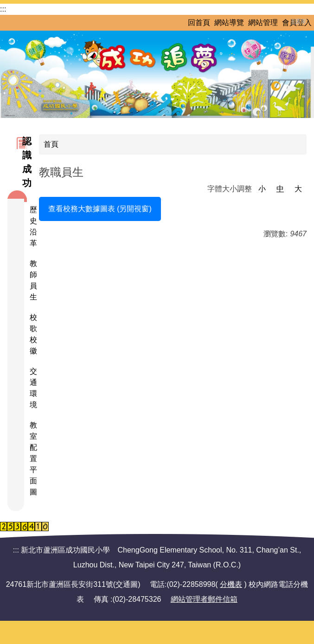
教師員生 (32, 280)
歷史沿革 (32, 226)
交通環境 (32, 388)
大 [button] (298, 189)
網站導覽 (229, 23)
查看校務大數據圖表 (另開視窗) (100, 209)
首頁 (51, 144)
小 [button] (262, 189)
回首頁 (199, 23)
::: (3, 9)
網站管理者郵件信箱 (204, 599)
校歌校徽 (32, 334)
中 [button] (280, 189)
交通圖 (127, 584)
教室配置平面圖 (32, 459)
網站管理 (263, 23)
